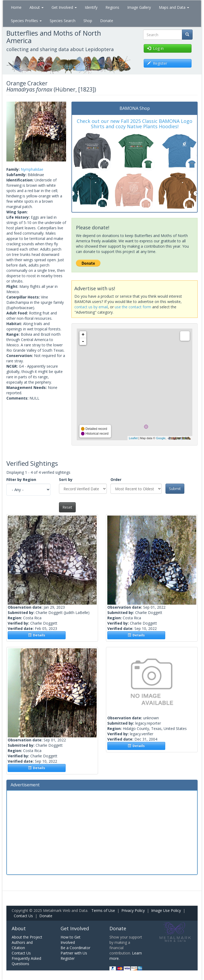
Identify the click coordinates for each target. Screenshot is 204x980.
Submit (175, 489)
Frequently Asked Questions (26, 961)
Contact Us (23, 916)
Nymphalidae (32, 169)
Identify (91, 7)
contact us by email (91, 307)
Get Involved (64, 7)
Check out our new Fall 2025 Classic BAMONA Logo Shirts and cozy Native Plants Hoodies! (135, 124)
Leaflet (133, 438)
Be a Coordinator (75, 948)
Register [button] (157, 63)
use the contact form (133, 307)
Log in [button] (155, 48)
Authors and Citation (22, 945)
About (37, 7)
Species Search (63, 21)
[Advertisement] (102, 832)
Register (68, 958)
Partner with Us (74, 953)
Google (161, 438)
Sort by (66, 479)
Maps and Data (174, 7)
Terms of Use (103, 910)
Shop (88, 21)
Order (116, 479)
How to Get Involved (71, 940)
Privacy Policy (133, 910)
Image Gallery (139, 7)
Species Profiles (26, 21)
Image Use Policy (166, 910)
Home (16, 7)
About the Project (27, 937)
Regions (112, 7)
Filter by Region (21, 479)
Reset (67, 507)
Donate (107, 21)
